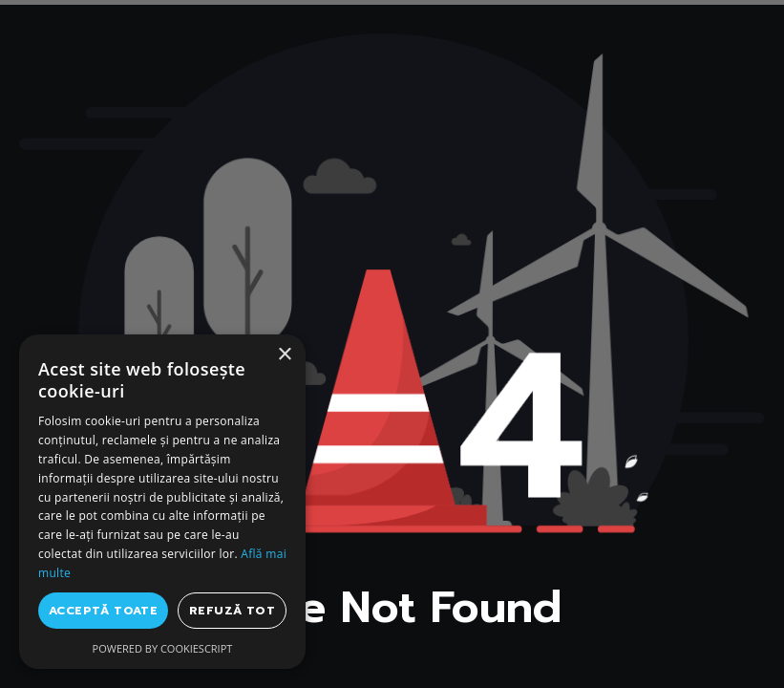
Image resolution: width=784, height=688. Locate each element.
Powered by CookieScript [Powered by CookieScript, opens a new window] (163, 648)
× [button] (284, 355)
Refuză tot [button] (232, 611)
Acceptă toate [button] (103, 611)
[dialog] (162, 502)
